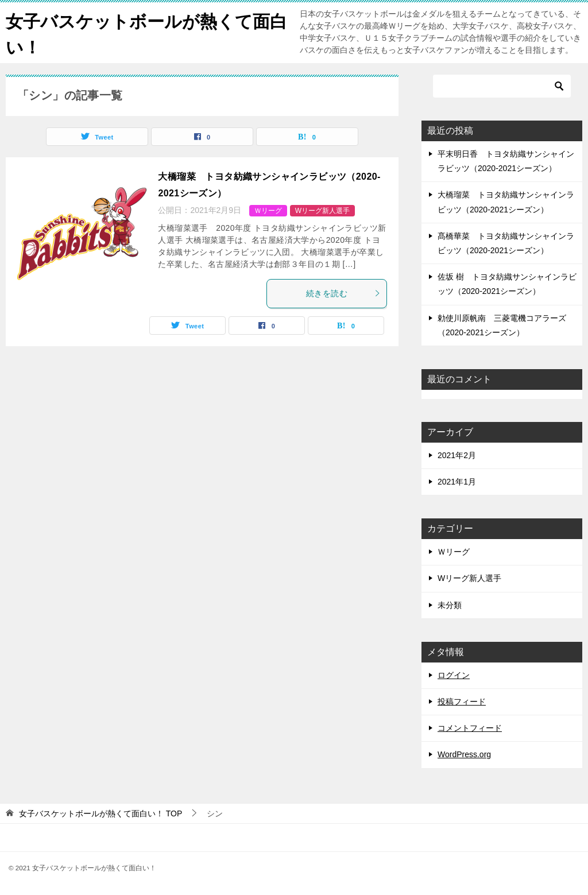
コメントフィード (470, 728)
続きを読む (343, 293)
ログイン (454, 675)
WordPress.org (464, 754)
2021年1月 (457, 482)
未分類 (450, 605)
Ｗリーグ (268, 211)
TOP (100, 813)
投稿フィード (462, 702)
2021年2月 (457, 455)
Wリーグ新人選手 (322, 211)
